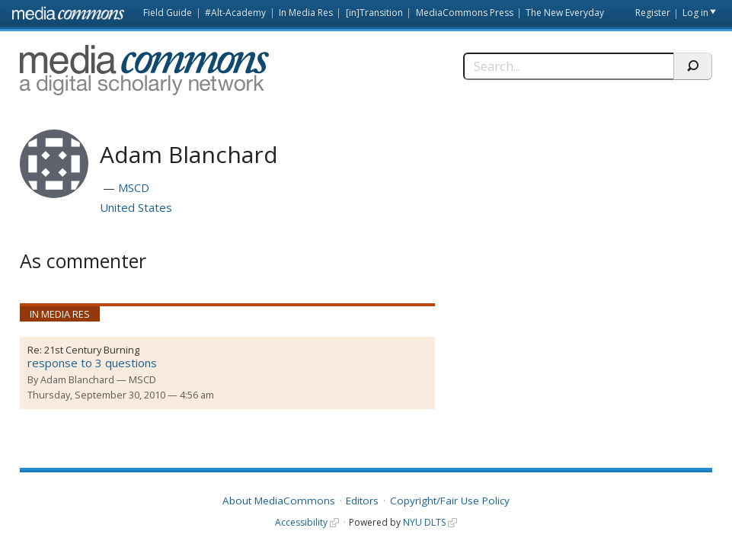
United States (136, 207)
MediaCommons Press (465, 13)
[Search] (568, 66)
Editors (362, 501)
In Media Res (306, 13)
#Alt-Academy (235, 13)
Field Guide (168, 13)
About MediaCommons (279, 501)
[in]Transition (374, 13)
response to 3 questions (92, 363)
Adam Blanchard (77, 379)
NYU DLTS (424, 522)
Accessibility (301, 522)
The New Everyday (565, 13)
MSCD (134, 187)
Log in (695, 13)
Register (653, 13)
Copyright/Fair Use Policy (450, 501)
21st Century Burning (92, 350)
